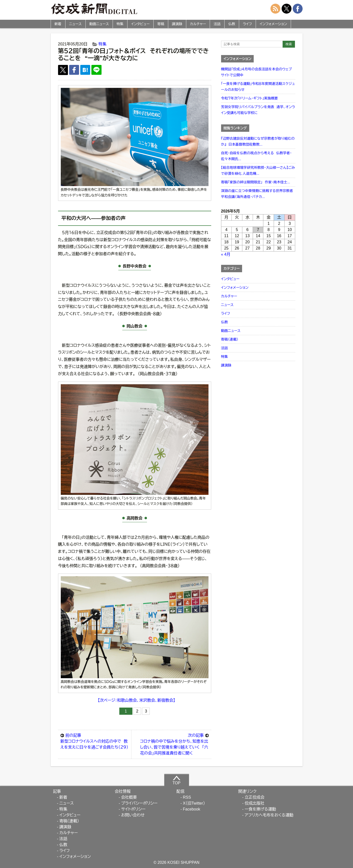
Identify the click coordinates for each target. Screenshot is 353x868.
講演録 (177, 24)
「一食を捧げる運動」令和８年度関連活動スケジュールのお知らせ (258, 87)
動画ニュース (99, 24)
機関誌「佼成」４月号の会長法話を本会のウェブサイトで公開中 (257, 72)
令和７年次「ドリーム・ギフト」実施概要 (249, 98)
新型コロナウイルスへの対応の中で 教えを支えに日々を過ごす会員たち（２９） (95, 741)
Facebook (191, 809)
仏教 (232, 24)
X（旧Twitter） (194, 803)
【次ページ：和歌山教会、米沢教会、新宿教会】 (136, 700)
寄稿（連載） (230, 339)
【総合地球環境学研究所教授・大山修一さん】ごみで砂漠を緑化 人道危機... (258, 171)
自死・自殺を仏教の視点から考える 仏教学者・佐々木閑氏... (256, 156)
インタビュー (140, 24)
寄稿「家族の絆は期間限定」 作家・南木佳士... (256, 182)
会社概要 (129, 797)
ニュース (75, 24)
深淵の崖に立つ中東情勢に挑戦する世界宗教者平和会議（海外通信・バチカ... (257, 194)
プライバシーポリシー (139, 803)
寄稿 (161, 24)
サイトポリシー (133, 809)
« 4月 (226, 254)
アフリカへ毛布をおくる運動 (269, 815)
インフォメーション (273, 24)
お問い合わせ (133, 815)
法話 (217, 24)
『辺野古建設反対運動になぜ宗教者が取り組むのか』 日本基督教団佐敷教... (258, 141)
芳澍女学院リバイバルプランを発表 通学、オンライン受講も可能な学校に (258, 110)
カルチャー (198, 24)
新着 (58, 24)
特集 (120, 24)
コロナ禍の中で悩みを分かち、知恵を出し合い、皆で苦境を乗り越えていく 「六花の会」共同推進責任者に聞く (174, 744)
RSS (187, 797)
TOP (176, 780)
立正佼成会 (254, 797)
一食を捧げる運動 (260, 809)
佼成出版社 (254, 803)
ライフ (247, 24)
